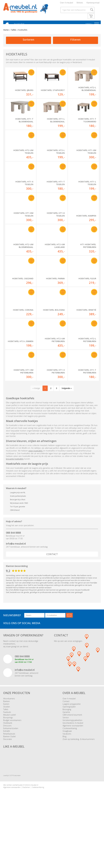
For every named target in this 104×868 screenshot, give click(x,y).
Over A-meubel (66, 3)
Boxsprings (8, 769)
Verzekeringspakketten (72, 772)
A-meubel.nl (34, 837)
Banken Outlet (9, 788)
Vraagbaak (67, 783)
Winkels (80, 3)
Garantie (66, 764)
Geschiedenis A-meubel (73, 775)
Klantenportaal (93, 3)
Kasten (6, 756)
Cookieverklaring (70, 780)
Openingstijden (69, 758)
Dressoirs (7, 777)
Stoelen (7, 758)
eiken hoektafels (36, 502)
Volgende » (67, 440)
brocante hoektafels (15, 511)
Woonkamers (9, 750)
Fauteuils (7, 764)
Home (6, 31)
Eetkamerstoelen (11, 780)
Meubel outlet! (10, 767)
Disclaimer (26, 839)
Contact (52, 606)
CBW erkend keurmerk (72, 767)
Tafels (13, 31)
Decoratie (8, 791)
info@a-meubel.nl (16, 595)
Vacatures (67, 786)
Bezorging (67, 761)
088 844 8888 (13, 584)
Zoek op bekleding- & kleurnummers (79, 791)
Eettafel (7, 783)
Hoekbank (8, 775)
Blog (64, 788)
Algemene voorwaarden (73, 777)
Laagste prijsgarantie (72, 756)
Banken (6, 753)
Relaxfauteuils (9, 786)
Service (66, 769)
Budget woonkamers (12, 772)
